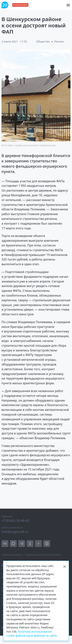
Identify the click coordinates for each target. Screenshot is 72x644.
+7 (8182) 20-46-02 (15, 520)
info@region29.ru (15, 532)
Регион (59, 41)
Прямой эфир (21, 5)
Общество (43, 41)
